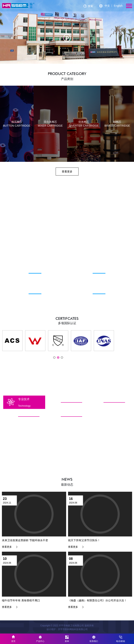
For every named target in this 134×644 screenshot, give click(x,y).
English (118, 6)
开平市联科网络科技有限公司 (73, 629)
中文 (107, 6)
